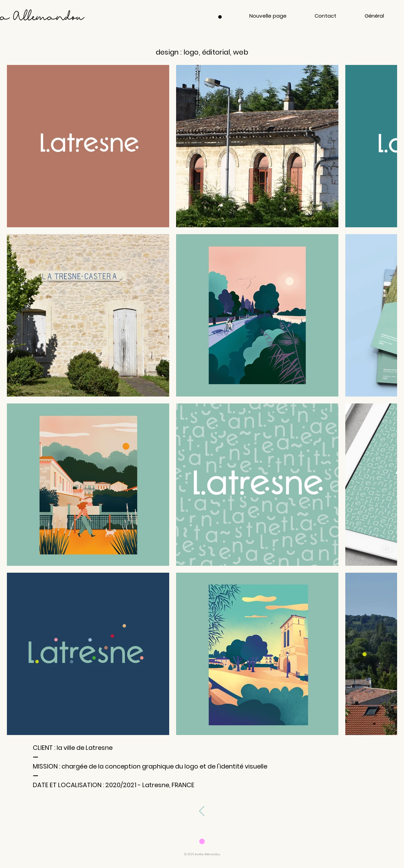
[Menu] (220, 17)
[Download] (202, 841)
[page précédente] (202, 811)
